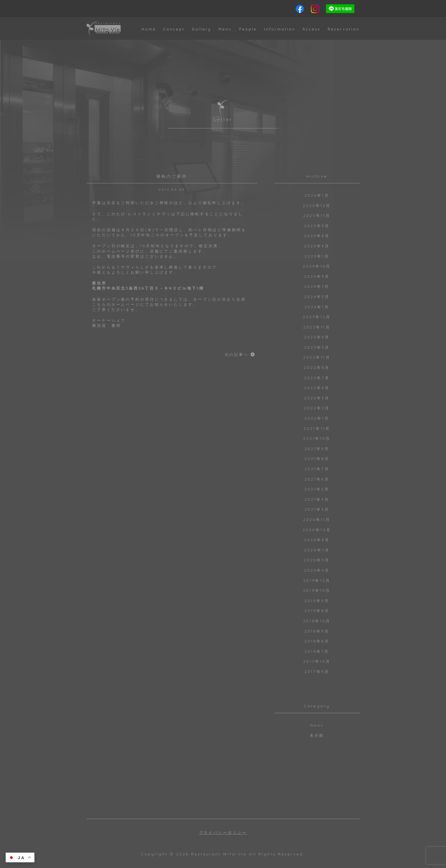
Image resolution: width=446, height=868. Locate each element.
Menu (225, 29)
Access (312, 29)
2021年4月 (317, 499)
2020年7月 (317, 550)
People (248, 29)
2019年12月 (317, 580)
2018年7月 (317, 651)
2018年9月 (317, 631)
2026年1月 (317, 195)
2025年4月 (317, 246)
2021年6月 (317, 479)
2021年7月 (317, 469)
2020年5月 (317, 560)
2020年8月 (317, 540)
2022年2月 (317, 408)
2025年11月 (317, 216)
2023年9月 (317, 337)
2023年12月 (317, 317)
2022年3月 (317, 398)
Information (280, 29)
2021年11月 (317, 428)
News (317, 725)
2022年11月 (317, 357)
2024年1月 (317, 307)
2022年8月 (317, 368)
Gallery (201, 29)
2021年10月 (317, 438)
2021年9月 (317, 449)
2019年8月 (317, 611)
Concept (174, 29)
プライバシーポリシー (223, 833)
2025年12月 (317, 206)
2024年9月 (317, 276)
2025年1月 (317, 256)
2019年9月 (317, 601)
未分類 (317, 735)
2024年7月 (317, 286)
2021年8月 (317, 459)
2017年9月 (317, 672)
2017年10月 (317, 661)
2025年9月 (317, 226)
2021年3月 (317, 509)
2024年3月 (317, 297)
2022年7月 (317, 378)
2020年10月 (317, 530)
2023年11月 (317, 327)
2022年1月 (317, 418)
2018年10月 (317, 621)
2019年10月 (317, 590)
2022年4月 (317, 388)
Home (149, 29)
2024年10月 (317, 266)
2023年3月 (317, 347)
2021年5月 (317, 489)
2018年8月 (317, 641)
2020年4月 (317, 570)
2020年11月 (317, 520)
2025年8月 (317, 236)
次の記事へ (237, 354)
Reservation (344, 29)
